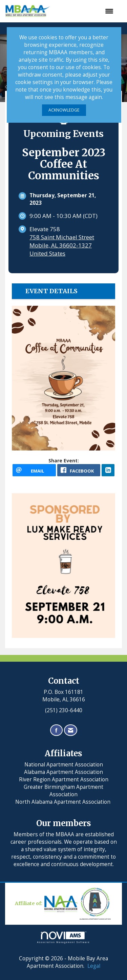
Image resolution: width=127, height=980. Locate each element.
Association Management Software (64, 937)
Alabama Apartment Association (63, 772)
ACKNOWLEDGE (64, 110)
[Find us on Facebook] (56, 730)
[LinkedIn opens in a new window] (108, 470)
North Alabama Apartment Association (63, 802)
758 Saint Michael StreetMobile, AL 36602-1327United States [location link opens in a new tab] (62, 245)
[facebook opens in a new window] (79, 470)
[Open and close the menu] (85, 11)
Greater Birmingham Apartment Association (63, 791)
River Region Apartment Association (64, 779)
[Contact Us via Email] (71, 730)
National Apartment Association (64, 765)
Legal (94, 966)
